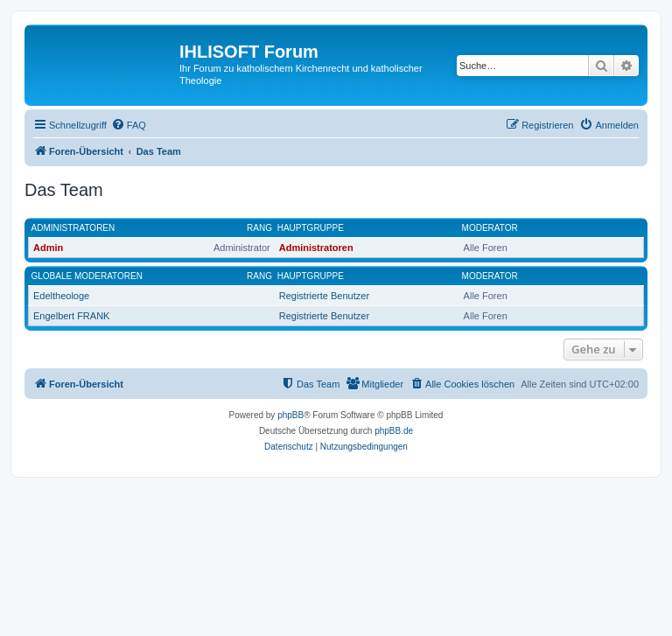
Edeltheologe (61, 296)
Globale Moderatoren (87, 276)
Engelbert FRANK (71, 316)
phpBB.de (394, 431)
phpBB (290, 415)
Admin (48, 248)
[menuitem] (129, 125)
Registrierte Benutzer (324, 296)
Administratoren (73, 228)
